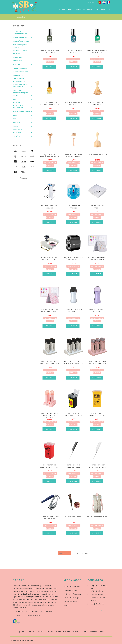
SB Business (17, 57)
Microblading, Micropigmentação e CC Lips (20, 93)
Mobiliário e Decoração (17, 131)
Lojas (89, 9)
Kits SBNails (17, 61)
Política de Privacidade (72, 586)
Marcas (17, 145)
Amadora (50, 632)
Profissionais (34, 611)
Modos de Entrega (70, 590)
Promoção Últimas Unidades (20, 52)
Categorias (19, 26)
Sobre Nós (20, 611)
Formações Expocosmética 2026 (20, 32)
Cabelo (16, 126)
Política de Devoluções (72, 598)
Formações (80, 9)
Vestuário (17, 136)
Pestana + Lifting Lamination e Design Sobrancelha (20, 84)
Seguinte (84, 553)
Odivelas (77, 632)
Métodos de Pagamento (72, 594)
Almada (32, 632)
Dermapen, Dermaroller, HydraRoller (18, 105)
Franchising (100, 9)
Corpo (15, 119)
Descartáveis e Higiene (21, 112)
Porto (85, 632)
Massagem (17, 123)
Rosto (15, 115)
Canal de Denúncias (33, 616)
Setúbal (41, 632)
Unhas (15, 99)
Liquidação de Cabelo (21, 41)
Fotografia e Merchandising (18, 77)
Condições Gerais (70, 602)
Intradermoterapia (20, 68)
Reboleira (94, 632)
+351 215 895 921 (97, 595)
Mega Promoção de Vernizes (20, 46)
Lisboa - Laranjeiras (63, 632)
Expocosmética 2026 (20, 37)
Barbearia (17, 65)
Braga (102, 632)
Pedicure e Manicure (21, 72)
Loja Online (67, 9)
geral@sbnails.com (97, 604)
